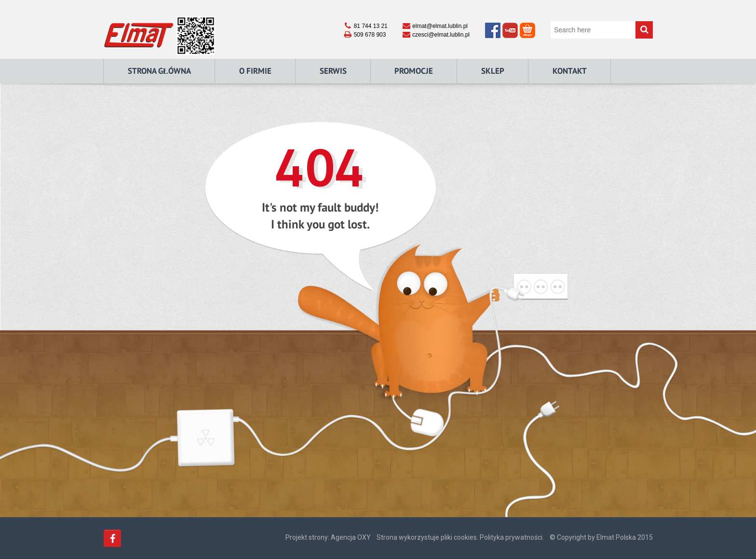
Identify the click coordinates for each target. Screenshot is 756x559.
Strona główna (159, 71)
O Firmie (255, 71)
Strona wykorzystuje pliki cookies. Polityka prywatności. (460, 537)
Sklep (493, 71)
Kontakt (570, 71)
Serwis (333, 71)
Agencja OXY (351, 537)
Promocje (414, 71)
